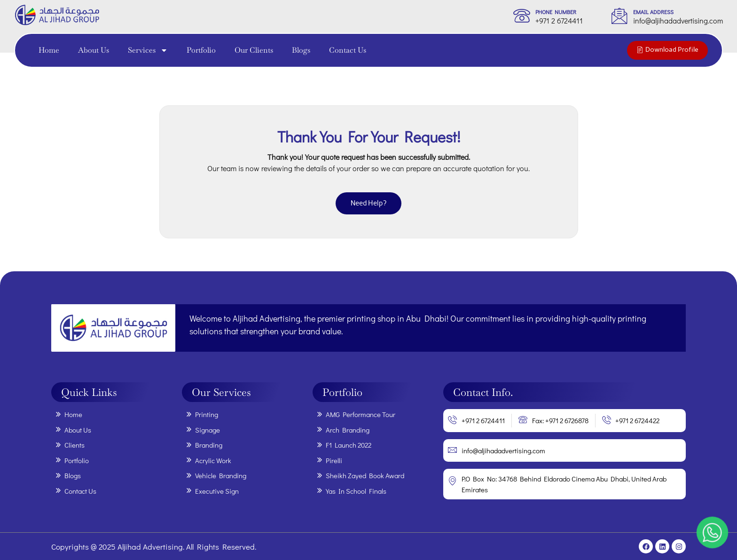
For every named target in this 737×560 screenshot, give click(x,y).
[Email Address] (619, 16)
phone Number (556, 12)
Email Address (653, 12)
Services (148, 50)
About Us (94, 50)
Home (49, 50)
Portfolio (201, 50)
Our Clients (254, 50)
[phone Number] (522, 16)
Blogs (301, 50)
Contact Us (348, 50)
